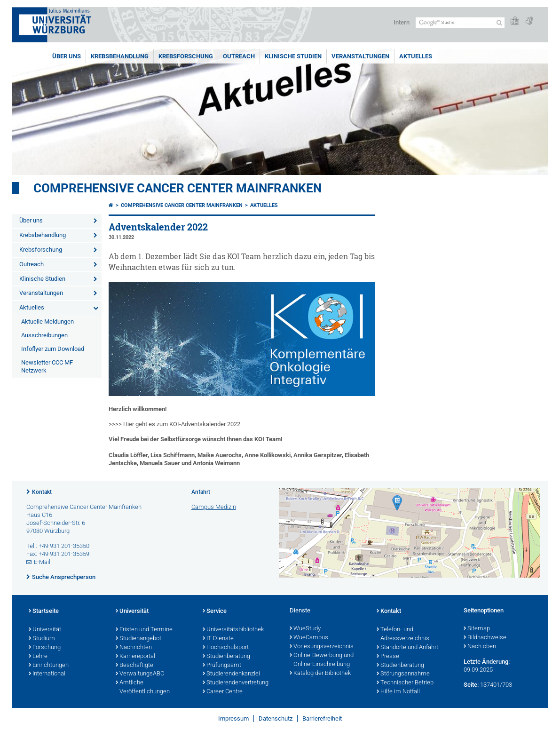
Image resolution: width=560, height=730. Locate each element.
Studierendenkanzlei (231, 674)
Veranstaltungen (360, 56)
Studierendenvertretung (236, 683)
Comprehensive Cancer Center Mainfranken (177, 188)
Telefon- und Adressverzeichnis (403, 634)
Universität (45, 630)
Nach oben (480, 647)
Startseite (44, 611)
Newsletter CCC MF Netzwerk (47, 366)
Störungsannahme (403, 674)
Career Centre (223, 692)
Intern (402, 22)
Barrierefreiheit (322, 718)
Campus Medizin (214, 507)
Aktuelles (416, 56)
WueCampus (309, 638)
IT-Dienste (218, 639)
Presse (388, 657)
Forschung (45, 648)
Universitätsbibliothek (233, 630)
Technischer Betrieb (405, 683)
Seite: (471, 685)
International (47, 674)
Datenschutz (276, 718)
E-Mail (42, 562)
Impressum (233, 718)
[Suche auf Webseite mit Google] (460, 23)
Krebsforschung (186, 56)
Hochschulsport (226, 648)
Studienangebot (138, 639)
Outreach (239, 56)
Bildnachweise (485, 638)
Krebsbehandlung (120, 56)
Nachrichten (134, 648)
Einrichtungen (49, 666)
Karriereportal (135, 657)
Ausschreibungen (44, 335)
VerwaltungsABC (140, 674)
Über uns (67, 56)
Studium (42, 639)
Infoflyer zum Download (53, 349)
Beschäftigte (134, 666)
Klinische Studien (293, 56)
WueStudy (305, 629)
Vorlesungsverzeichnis (322, 647)
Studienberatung (226, 657)
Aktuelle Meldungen (47, 321)
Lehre (38, 657)
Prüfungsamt (222, 666)
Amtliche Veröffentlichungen (143, 687)
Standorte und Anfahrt (407, 648)
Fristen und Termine (144, 630)
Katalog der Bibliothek (320, 674)
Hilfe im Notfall (398, 692)
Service (215, 611)
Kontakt (42, 492)
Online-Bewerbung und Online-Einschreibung (322, 660)
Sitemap (477, 629)
